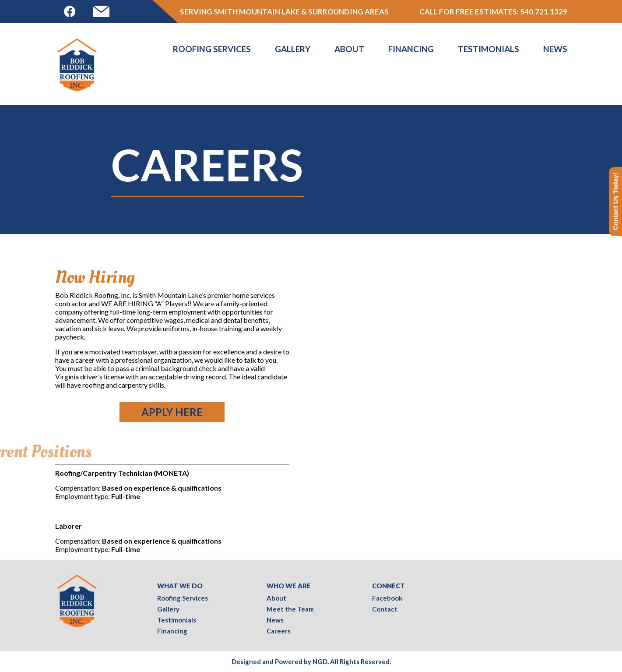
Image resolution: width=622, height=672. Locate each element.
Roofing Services (212, 49)
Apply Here (172, 412)
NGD (320, 661)
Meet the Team (290, 609)
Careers (279, 631)
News (555, 49)
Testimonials (488, 49)
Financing (411, 49)
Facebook (387, 598)
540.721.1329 (544, 12)
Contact (385, 609)
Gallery (293, 49)
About (349, 49)
